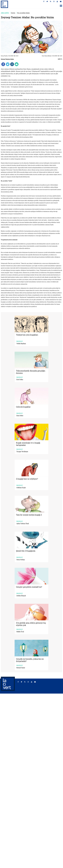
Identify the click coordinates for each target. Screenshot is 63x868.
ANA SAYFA (5, 13)
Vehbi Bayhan (21, 344)
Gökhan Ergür (21, 488)
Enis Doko (20, 416)
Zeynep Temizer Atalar (7, 59)
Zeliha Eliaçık (21, 596)
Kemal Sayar (21, 668)
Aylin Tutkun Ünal (23, 524)
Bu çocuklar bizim (23, 13)
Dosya (13, 13)
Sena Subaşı (21, 560)
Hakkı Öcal (20, 632)
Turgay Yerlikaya (22, 452)
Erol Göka (20, 380)
